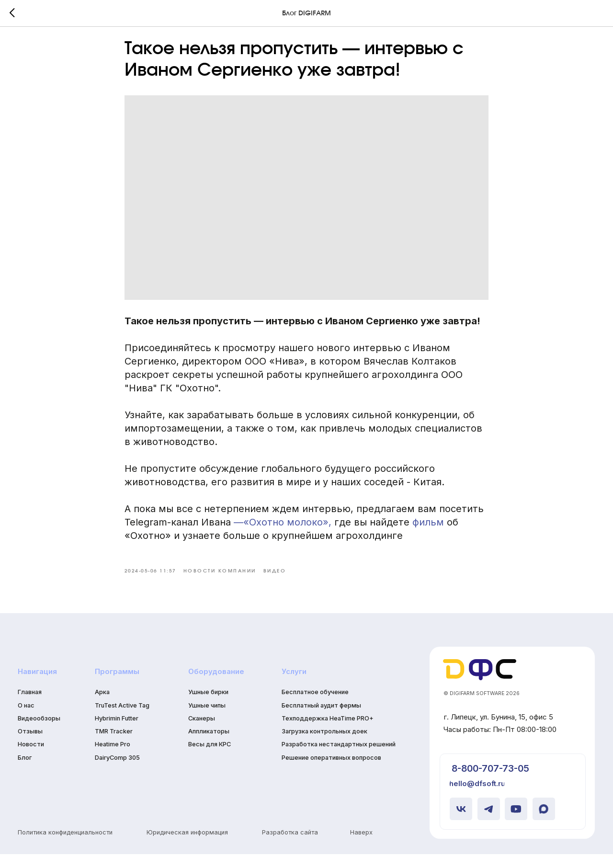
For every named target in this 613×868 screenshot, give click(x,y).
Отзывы (30, 746)
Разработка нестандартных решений (339, 759)
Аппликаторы (209, 746)
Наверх (361, 846)
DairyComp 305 (117, 771)
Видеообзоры (39, 732)
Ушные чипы (207, 719)
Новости (31, 759)
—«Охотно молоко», (283, 529)
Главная (30, 706)
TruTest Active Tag (122, 719)
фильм (428, 529)
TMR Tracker (114, 746)
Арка (102, 706)
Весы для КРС (210, 759)
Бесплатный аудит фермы (321, 719)
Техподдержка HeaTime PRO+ (328, 732)
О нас (26, 719)
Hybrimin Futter (117, 732)
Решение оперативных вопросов (331, 771)
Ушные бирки (208, 706)
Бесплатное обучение (315, 706)
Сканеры (202, 732)
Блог (25, 771)
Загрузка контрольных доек (324, 746)
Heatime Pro (113, 759)
